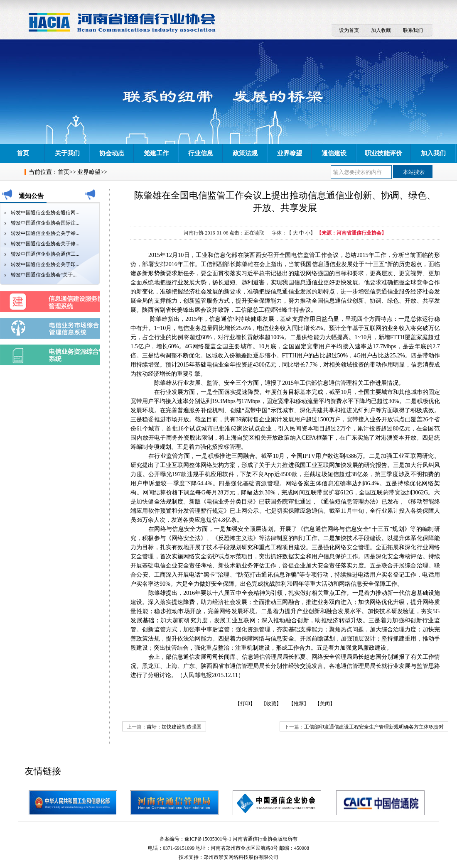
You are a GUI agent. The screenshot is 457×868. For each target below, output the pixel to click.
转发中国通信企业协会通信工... (45, 254)
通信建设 (334, 153)
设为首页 (349, 30)
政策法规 (245, 153)
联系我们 (413, 30)
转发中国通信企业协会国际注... (45, 223)
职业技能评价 (383, 153)
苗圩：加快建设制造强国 (174, 727)
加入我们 (433, 153)
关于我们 (67, 153)
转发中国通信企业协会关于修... (45, 244)
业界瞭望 (290, 153)
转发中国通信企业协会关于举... (45, 233)
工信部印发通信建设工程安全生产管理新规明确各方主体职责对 (374, 727)
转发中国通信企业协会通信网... (45, 213)
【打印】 (245, 704)
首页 (23, 153)
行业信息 (201, 153)
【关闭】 (325, 704)
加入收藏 (381, 30)
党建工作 (156, 153)
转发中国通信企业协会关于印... (45, 264)
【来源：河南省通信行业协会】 (351, 233)
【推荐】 (299, 704)
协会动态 (112, 153)
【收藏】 (271, 704)
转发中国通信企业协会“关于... (44, 275)
